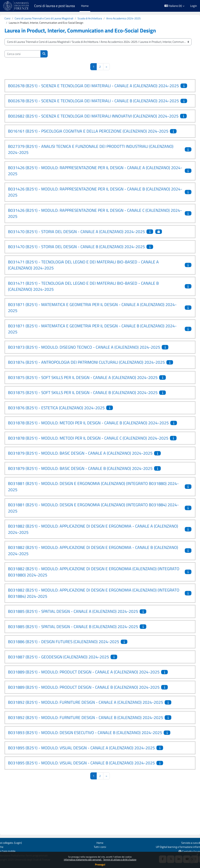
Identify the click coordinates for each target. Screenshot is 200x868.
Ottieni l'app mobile (15, 851)
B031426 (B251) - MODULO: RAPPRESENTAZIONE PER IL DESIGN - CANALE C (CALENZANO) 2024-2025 (86, 238)
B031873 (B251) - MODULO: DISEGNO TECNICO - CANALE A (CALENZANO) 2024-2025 (93, 372)
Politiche (8, 847)
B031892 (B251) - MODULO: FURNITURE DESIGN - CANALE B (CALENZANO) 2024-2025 (95, 761)
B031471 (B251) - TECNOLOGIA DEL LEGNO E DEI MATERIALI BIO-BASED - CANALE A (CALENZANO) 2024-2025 (93, 290)
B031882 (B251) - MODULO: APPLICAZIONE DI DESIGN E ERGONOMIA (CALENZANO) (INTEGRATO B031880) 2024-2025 (92, 615)
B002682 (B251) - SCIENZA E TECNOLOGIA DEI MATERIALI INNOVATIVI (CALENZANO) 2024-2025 (92, 132)
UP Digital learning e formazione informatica (170, 847)
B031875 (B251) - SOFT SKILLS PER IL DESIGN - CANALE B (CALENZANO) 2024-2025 (92, 424)
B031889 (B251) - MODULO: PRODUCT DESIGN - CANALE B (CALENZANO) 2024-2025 (93, 731)
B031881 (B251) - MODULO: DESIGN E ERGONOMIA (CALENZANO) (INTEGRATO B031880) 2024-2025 (87, 530)
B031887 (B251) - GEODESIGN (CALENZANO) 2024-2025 (68, 700)
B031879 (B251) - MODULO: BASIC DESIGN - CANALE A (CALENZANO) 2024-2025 (90, 497)
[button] (174, 6)
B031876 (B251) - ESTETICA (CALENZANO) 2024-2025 (66, 439)
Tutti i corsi (100, 847)
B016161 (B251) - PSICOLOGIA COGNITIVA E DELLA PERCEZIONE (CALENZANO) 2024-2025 (93, 153)
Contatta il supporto (183, 851)
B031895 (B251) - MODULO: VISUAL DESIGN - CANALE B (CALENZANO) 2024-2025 (91, 806)
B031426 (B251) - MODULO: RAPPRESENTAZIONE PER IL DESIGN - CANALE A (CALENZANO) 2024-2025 (86, 196)
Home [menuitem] (85, 6)
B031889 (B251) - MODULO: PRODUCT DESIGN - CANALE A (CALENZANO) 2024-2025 (93, 715)
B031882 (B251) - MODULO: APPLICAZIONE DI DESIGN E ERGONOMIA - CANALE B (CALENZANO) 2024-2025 (90, 594)
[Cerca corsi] (32, 54)
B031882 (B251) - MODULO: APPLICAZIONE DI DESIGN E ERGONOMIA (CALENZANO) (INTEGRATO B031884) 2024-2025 (92, 637)
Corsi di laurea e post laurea (54, 6)
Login (194, 6)
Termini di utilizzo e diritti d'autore (120, 859)
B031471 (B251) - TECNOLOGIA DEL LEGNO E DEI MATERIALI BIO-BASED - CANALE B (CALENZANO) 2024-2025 (93, 311)
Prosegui (100, 864)
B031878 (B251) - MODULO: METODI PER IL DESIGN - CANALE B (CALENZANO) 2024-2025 (93, 457)
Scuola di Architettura (104, 18)
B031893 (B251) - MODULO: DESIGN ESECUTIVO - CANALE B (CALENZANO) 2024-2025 (94, 776)
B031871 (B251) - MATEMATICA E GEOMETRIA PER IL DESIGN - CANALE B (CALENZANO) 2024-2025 (83, 354)
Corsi (17, 18)
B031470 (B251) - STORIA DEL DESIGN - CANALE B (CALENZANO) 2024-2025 (86, 272)
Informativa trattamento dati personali (83, 859)
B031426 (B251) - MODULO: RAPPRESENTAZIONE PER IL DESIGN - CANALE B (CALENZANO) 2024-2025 (86, 217)
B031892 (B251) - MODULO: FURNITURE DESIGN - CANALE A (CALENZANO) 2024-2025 (95, 746)
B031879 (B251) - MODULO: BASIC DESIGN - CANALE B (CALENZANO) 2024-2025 (90, 512)
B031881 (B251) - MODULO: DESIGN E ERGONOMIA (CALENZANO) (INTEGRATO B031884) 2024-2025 (87, 551)
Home (100, 842)
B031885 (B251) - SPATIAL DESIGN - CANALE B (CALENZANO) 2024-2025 (82, 670)
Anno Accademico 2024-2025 (140, 18)
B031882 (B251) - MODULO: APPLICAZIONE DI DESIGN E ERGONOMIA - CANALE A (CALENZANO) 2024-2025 (90, 573)
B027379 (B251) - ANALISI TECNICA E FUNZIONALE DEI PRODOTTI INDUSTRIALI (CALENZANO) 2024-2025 (87, 174)
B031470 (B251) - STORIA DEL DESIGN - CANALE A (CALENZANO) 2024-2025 (86, 257)
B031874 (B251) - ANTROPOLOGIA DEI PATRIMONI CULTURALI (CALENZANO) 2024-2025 (91, 390)
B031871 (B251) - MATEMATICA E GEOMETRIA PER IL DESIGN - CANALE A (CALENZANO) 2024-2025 (83, 333)
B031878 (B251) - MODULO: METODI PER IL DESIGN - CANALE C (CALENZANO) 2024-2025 (93, 478)
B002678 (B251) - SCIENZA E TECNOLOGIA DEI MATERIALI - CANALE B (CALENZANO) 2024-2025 (92, 110)
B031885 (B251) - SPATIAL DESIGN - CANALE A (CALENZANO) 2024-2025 (82, 655)
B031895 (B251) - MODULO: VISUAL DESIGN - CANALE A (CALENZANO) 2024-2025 (91, 791)
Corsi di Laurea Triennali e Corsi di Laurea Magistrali (55, 18)
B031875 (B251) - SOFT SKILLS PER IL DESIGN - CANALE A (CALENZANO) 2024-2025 (92, 408)
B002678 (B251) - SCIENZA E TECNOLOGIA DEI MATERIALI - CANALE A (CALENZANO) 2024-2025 (92, 89)
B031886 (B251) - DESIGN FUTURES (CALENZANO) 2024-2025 (73, 685)
